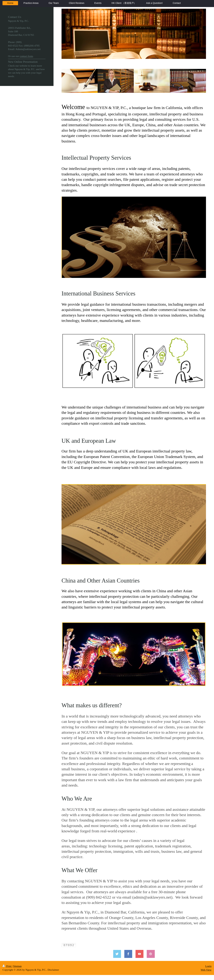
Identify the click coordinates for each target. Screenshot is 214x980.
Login (208, 966)
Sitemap (17, 966)
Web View (206, 970)
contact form (26, 56)
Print (7, 966)
